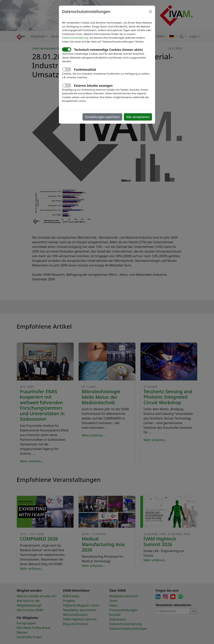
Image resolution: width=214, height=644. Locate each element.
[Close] (150, 12)
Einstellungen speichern (102, 117)
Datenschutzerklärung (75, 38)
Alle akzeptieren (138, 117)
